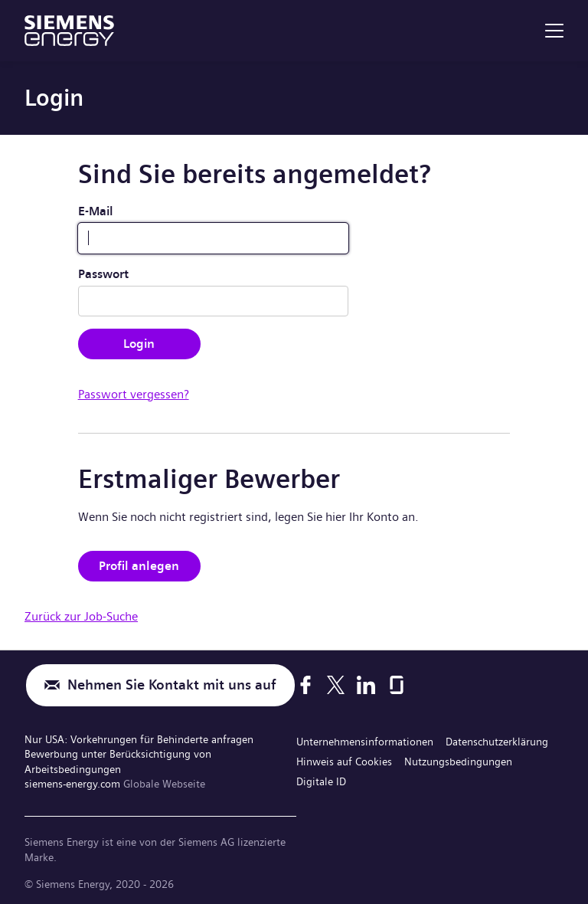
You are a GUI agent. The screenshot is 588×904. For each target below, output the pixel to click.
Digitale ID (321, 781)
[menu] (554, 31)
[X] (336, 685)
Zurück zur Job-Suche (81, 616)
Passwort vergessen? (134, 394)
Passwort (103, 274)
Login (139, 344)
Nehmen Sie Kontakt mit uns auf (172, 685)
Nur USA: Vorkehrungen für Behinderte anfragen (139, 739)
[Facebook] (305, 685)
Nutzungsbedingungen (458, 762)
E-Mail (96, 211)
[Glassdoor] (397, 685)
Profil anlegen (139, 566)
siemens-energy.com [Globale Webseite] (74, 784)
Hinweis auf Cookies (344, 762)
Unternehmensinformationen (365, 742)
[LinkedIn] (366, 685)
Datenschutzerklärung (497, 742)
